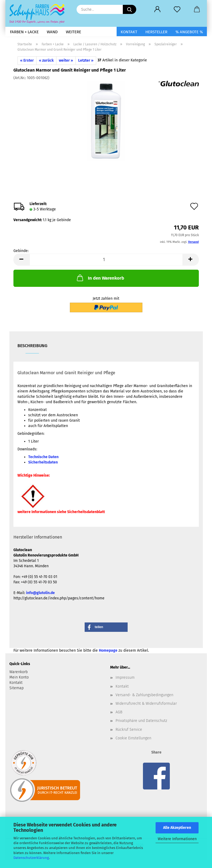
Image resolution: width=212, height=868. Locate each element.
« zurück (46, 60)
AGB (119, 712)
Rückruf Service (129, 730)
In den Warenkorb (100, 278)
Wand (52, 32)
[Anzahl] (106, 260)
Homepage (108, 650)
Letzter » (86, 60)
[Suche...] (130, 9)
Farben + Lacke (24, 32)
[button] (158, 9)
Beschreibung (32, 346)
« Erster (27, 60)
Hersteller (156, 32)
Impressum (125, 678)
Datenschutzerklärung (31, 858)
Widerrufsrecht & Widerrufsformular (146, 704)
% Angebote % (189, 32)
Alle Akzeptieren (177, 828)
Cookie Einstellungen (133, 738)
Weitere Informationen (177, 839)
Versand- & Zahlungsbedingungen (144, 695)
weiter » (66, 60)
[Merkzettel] (177, 9)
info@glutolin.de (40, 593)
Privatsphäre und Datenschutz (141, 721)
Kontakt (129, 32)
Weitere (73, 32)
